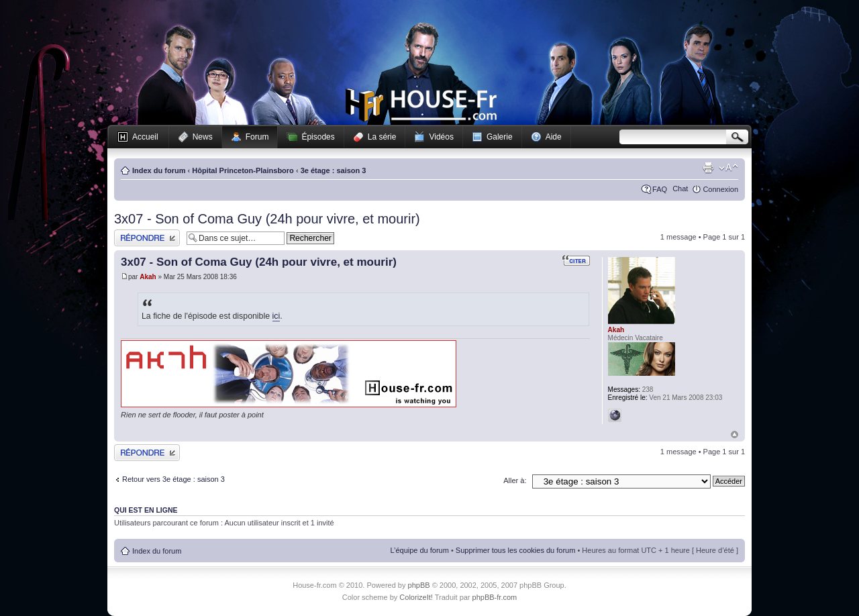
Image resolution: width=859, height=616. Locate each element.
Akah (148, 277)
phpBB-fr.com (495, 597)
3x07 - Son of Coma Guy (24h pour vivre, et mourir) (267, 219)
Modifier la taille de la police (728, 168)
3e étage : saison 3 (334, 170)
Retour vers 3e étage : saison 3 (173, 479)
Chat (680, 189)
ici (276, 316)
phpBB (419, 585)
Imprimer (708, 168)
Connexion (720, 189)
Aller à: (515, 480)
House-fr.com (421, 105)
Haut (735, 434)
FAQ (660, 189)
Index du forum (159, 170)
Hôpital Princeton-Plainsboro (243, 170)
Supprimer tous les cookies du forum (516, 550)
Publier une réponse (147, 238)
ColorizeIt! (416, 597)
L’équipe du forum (419, 550)
